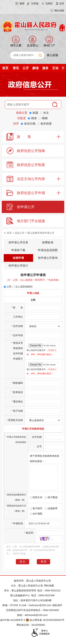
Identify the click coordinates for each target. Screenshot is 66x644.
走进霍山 (33, 45)
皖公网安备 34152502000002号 (45, 620)
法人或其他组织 (22, 287)
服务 (45, 68)
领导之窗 (16, 45)
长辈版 (35, 4)
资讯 (16, 68)
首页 (5, 68)
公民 (8, 287)
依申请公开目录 (18, 242)
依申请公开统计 (18, 266)
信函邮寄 (51, 508)
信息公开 (20, 233)
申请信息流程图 (48, 250)
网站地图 (59, 11)
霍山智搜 (52, 55)
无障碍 (49, 4)
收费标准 (48, 242)
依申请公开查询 (48, 258)
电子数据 (51, 497)
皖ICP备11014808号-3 (13, 620)
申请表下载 (18, 250)
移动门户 (49, 45)
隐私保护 (57, 605)
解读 (36, 68)
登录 (62, 4)
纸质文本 (36, 497)
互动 (55, 68)
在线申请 (18, 258)
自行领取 (36, 514)
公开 (26, 68)
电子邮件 (36, 508)
